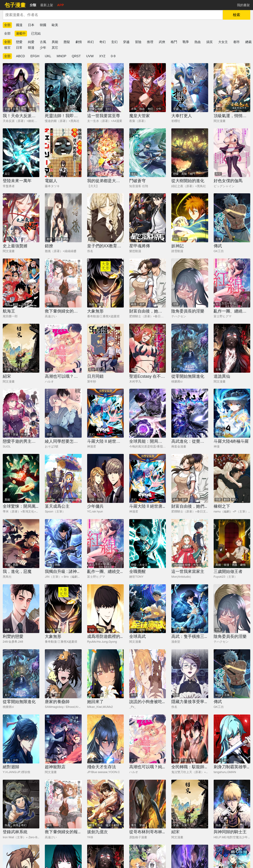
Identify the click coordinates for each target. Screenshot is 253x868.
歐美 (55, 25)
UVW (90, 56)
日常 (19, 48)
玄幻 (114, 42)
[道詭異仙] (232, 348)
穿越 (126, 42)
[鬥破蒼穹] (148, 153)
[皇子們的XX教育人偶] (105, 218)
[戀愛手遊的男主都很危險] (21, 413)
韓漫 (31, 48)
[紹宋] (21, 348)
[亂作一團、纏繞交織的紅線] (232, 283)
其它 (55, 48)
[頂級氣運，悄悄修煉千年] (232, 88)
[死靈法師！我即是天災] (63, 88)
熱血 (198, 42)
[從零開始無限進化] (190, 348)
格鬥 (174, 42)
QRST (76, 56)
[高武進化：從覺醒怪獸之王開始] (190, 413)
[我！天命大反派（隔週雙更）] (21, 88)
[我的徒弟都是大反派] (105, 153)
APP (61, 5)
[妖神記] (190, 218)
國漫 (19, 25)
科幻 (91, 42)
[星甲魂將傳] (148, 218)
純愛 (31, 42)
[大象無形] (105, 283)
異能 (55, 42)
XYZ (102, 56)
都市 (237, 42)
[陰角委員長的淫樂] (190, 283)
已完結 (36, 33)
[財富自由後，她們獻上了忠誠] (148, 283)
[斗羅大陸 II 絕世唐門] (105, 413)
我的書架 (243, 5)
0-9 (113, 56)
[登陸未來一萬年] (21, 153)
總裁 (248, 42)
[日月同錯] (105, 348)
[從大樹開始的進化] (190, 153)
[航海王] (21, 283)
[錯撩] (63, 218)
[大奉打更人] (190, 88)
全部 (7, 25)
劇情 (79, 42)
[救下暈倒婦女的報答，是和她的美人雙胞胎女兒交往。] (63, 283)
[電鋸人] (63, 153)
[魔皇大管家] (148, 88)
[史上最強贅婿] (21, 218)
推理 (150, 42)
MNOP (62, 56)
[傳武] (232, 218)
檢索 (237, 15)
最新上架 (47, 5)
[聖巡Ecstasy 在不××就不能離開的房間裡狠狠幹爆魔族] (148, 348)
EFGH (35, 56)
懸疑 (67, 42)
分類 (33, 5)
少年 (43, 48)
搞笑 (210, 42)
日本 (31, 25)
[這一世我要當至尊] (105, 88)
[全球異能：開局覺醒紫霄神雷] (148, 413)
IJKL (48, 56)
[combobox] (113, 15)
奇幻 (102, 42)
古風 (43, 42)
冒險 (138, 42)
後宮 (7, 48)
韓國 (43, 25)
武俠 (162, 42)
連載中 (21, 33)
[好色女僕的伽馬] (232, 153)
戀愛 (19, 42)
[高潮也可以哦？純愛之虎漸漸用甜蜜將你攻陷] (63, 348)
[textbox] (113, 15)
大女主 (223, 42)
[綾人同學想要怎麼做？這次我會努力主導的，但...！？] (63, 413)
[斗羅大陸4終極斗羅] (232, 413)
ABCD (20, 56)
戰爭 (186, 42)
